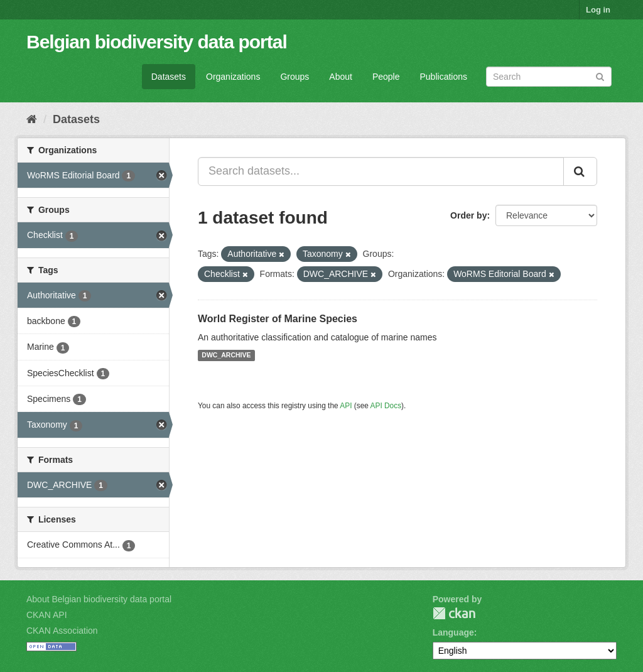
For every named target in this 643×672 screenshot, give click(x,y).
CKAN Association (62, 631)
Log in (598, 10)
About (341, 77)
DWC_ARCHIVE (226, 355)
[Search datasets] (549, 77)
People (386, 77)
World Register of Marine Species (278, 319)
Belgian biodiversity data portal (157, 42)
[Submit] (600, 76)
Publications (444, 77)
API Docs (386, 406)
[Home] (32, 119)
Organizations (233, 77)
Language (453, 632)
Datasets (169, 77)
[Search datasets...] (381, 171)
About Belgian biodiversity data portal (99, 599)
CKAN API (47, 615)
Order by (468, 215)
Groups (294, 77)
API (346, 406)
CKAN (454, 613)
